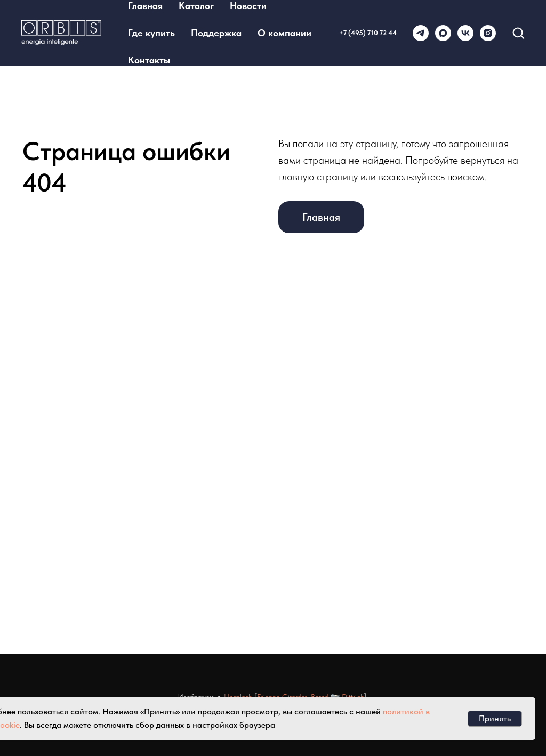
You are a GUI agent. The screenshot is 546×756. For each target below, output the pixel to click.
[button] (518, 33)
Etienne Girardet (282, 697)
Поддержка (216, 33)
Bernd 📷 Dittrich (338, 697)
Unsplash (238, 697)
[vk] (465, 33)
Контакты (149, 60)
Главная (145, 6)
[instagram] (488, 33)
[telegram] (421, 33)
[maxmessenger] (443, 33)
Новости (248, 6)
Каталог (196, 6)
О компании (284, 33)
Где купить (151, 33)
